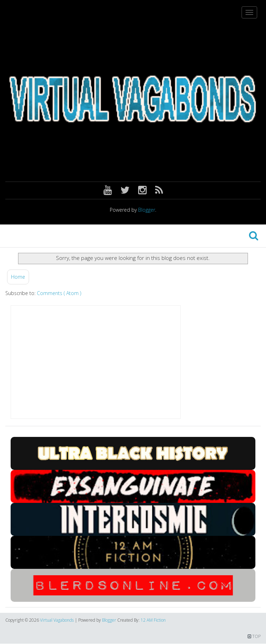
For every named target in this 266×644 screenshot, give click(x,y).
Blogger (147, 210)
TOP (254, 636)
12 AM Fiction (153, 620)
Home (18, 277)
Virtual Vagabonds (57, 620)
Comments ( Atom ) (59, 293)
